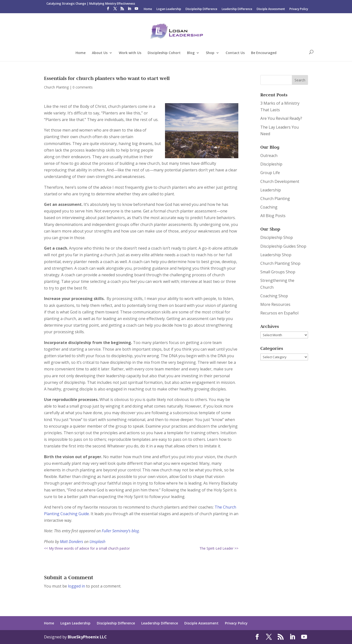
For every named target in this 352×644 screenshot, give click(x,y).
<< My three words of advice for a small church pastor (87, 548)
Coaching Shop (274, 296)
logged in (77, 586)
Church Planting (56, 87)
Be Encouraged (264, 53)
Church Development (280, 181)
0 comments (83, 87)
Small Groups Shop (278, 272)
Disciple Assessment (271, 9)
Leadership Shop (276, 255)
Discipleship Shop (277, 237)
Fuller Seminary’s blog (120, 531)
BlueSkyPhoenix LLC (87, 637)
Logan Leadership (169, 9)
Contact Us (235, 53)
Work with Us (130, 53)
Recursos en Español (279, 313)
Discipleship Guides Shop (283, 246)
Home (148, 9)
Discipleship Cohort (164, 53)
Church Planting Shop (280, 263)
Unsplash (97, 542)
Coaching (269, 207)
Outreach (269, 155)
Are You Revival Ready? (281, 118)
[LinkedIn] (129, 10)
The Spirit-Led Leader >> (219, 548)
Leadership (271, 190)
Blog (191, 53)
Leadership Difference (237, 9)
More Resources (275, 304)
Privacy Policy (299, 9)
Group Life (270, 173)
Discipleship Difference (201, 9)
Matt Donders (71, 542)
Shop (210, 53)
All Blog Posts (273, 216)
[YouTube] (136, 10)
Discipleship (271, 164)
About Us (100, 53)
